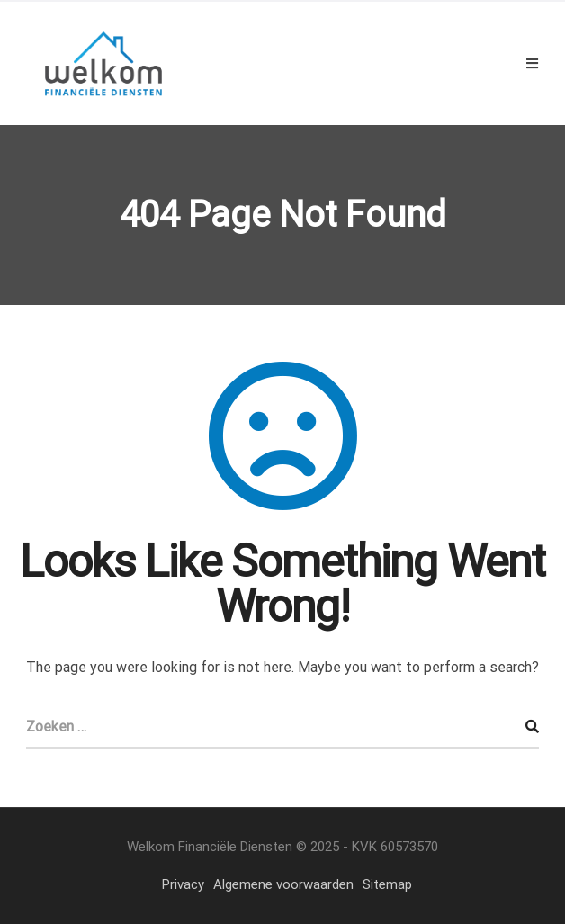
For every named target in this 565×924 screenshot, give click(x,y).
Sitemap (387, 884)
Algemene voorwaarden (283, 884)
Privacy (183, 884)
